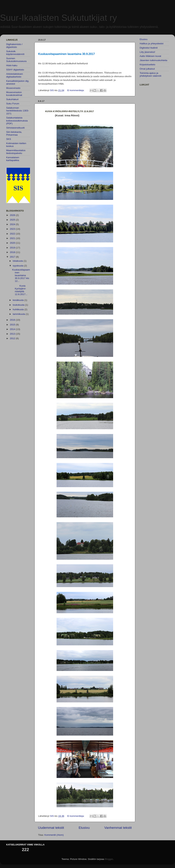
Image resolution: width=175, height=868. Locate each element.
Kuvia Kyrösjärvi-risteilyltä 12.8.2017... (20, 290)
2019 (13, 248)
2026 (13, 215)
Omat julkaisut (147, 69)
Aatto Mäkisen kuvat (150, 56)
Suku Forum (13, 104)
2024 (13, 224)
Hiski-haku (12, 65)
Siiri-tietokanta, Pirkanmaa (14, 133)
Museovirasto (13, 88)
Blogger (109, 859)
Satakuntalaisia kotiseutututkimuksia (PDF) (17, 121)
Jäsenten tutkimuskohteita (153, 60)
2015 (13, 325)
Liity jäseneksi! (147, 52)
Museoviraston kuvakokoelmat (14, 94)
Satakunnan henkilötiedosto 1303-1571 (17, 111)
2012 (13, 338)
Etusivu (84, 828)
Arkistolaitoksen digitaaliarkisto (15, 75)
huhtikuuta (19, 309)
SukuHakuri (12, 99)
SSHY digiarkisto (15, 70)
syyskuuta (18, 266)
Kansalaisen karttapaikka (13, 159)
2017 (13, 257)
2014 (13, 329)
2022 (13, 234)
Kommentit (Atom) (54, 835)
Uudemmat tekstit (51, 828)
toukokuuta (19, 305)
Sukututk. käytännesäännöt (15, 53)
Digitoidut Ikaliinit (149, 48)
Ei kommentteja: (76, 90)
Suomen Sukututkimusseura (16, 60)
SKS (9, 139)
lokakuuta (18, 261)
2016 (13, 320)
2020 (13, 243)
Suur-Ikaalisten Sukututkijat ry (58, 18)
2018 (13, 252)
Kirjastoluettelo (148, 65)
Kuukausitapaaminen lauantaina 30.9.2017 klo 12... (21, 275)
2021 (13, 238)
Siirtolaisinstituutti (15, 128)
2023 (13, 229)
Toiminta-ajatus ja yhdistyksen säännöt (150, 74)
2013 (13, 334)
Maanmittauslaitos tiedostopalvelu (16, 152)
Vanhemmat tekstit (118, 828)
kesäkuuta (18, 300)
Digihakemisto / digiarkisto (14, 46)
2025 (13, 220)
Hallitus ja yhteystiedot (151, 44)
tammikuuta (19, 314)
